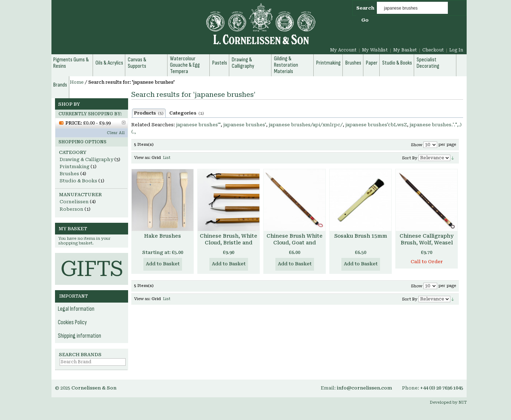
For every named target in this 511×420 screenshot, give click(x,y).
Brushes (69, 174)
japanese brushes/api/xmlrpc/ (306, 125)
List (167, 158)
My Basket (405, 50)
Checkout (433, 50)
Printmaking (75, 167)
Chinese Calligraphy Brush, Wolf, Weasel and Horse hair (427, 243)
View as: (142, 158)
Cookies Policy (72, 322)
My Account (343, 50)
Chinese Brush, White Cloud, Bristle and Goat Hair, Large (229, 243)
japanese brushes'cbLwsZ (376, 125)
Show (417, 145)
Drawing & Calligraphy (86, 159)
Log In (456, 50)
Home (77, 82)
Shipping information (79, 336)
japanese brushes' (245, 125)
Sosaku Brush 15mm (361, 236)
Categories (187, 113)
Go (365, 20)
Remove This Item (124, 123)
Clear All (116, 133)
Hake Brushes (163, 236)
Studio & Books (78, 181)
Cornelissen (74, 202)
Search (365, 8)
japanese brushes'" (198, 125)
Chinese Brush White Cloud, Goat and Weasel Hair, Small (295, 243)
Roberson (72, 209)
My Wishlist (375, 50)
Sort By (410, 158)
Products (149, 113)
